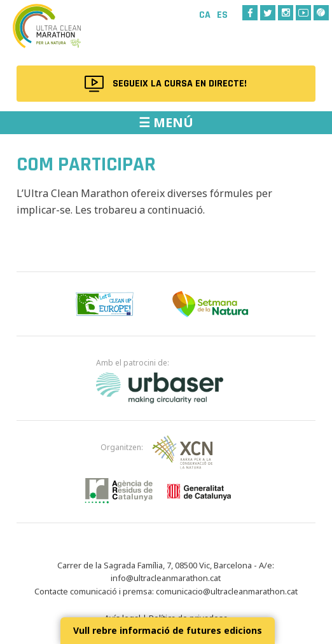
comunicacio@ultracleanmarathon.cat (227, 591)
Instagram (286, 13)
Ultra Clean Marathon (64, 35)
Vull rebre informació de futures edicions (168, 630)
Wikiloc (321, 13)
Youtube (303, 13)
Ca (205, 15)
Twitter (268, 13)
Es (222, 15)
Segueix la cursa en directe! (180, 84)
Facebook (250, 13)
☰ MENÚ (166, 122)
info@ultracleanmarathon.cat (166, 578)
